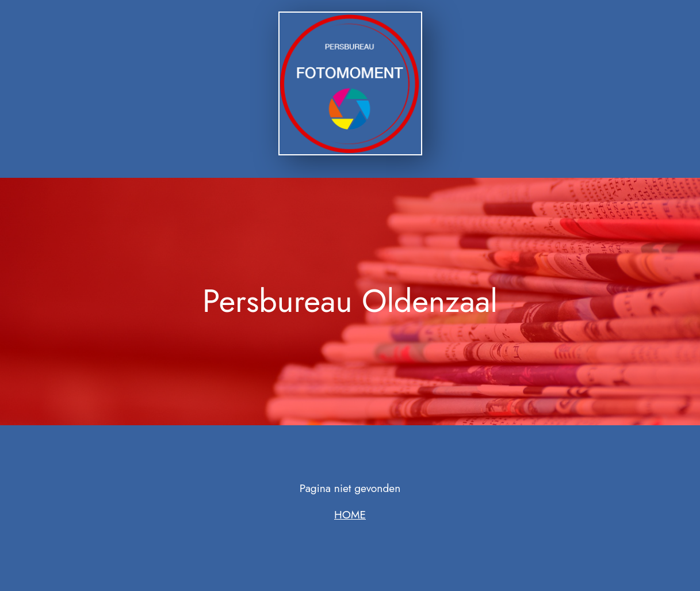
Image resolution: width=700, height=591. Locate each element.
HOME (350, 514)
